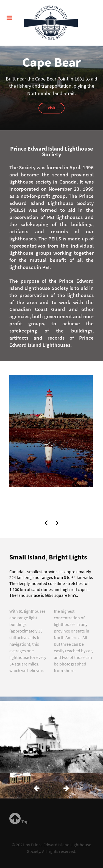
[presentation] (46, 521)
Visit (51, 108)
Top (19, 822)
